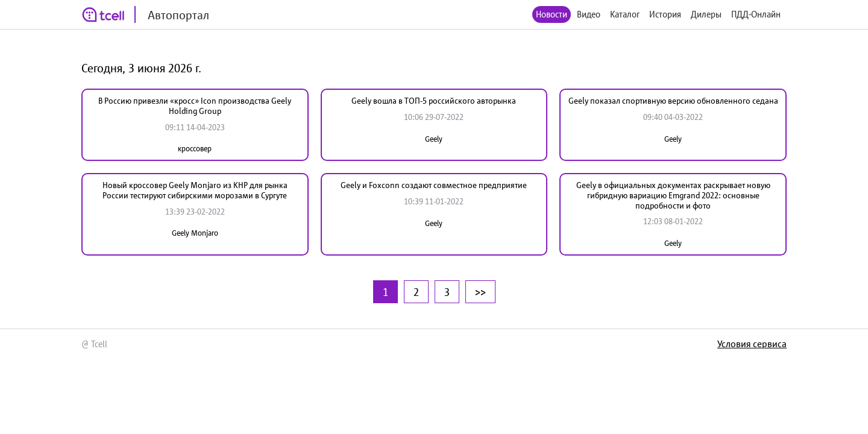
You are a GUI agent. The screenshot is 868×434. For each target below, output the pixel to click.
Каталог (625, 14)
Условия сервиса (752, 344)
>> (480, 292)
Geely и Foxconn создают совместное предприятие (434, 185)
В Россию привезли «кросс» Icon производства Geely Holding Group (195, 106)
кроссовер (195, 149)
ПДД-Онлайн (756, 14)
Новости (552, 14)
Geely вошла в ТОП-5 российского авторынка (434, 101)
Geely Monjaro (195, 233)
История (665, 14)
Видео (589, 14)
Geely (434, 139)
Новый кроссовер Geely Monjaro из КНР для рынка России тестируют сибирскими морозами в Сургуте (195, 190)
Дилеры (706, 14)
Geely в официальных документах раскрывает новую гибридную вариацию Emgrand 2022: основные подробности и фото (673, 195)
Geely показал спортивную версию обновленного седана (673, 101)
